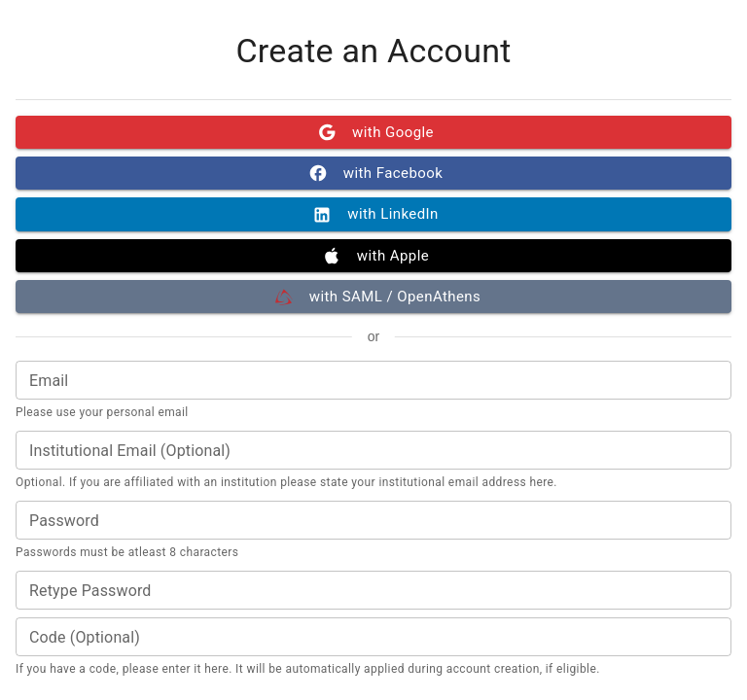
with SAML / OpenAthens (373, 297)
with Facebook (373, 173)
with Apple (373, 256)
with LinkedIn (373, 214)
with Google (373, 132)
